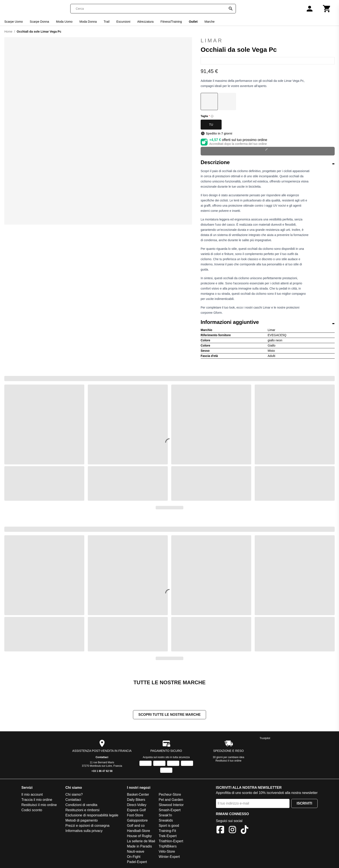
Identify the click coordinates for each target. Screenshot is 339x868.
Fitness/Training (171, 22)
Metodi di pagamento (82, 821)
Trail (107, 22)
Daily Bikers (136, 800)
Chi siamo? (74, 795)
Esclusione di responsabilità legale (92, 816)
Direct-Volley (137, 805)
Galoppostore (137, 821)
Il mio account (32, 795)
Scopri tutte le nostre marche (169, 715)
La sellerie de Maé (141, 842)
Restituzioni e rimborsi (82, 810)
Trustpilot (265, 739)
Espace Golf (136, 810)
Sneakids (166, 821)
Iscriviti (304, 804)
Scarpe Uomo (14, 22)
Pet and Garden (171, 800)
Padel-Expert (137, 862)
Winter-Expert (169, 857)
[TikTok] (245, 831)
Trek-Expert (168, 836)
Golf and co (136, 826)
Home (8, 32)
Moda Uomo (64, 22)
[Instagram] (232, 831)
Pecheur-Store (170, 795)
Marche (210, 22)
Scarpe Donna (40, 22)
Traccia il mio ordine (37, 800)
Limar (212, 40)
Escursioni (123, 22)
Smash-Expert (170, 810)
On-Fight (134, 857)
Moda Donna (88, 22)
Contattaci (102, 758)
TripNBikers (168, 847)
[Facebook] (220, 831)
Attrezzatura (145, 22)
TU (211, 125)
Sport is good (169, 826)
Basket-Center (138, 795)
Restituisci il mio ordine (39, 805)
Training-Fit (167, 831)
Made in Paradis (139, 847)
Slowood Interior (171, 805)
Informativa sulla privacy (84, 831)
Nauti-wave (136, 852)
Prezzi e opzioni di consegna (88, 826)
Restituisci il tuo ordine (229, 761)
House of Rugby (139, 836)
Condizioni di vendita (82, 805)
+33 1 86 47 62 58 (102, 771)
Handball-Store (138, 831)
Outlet (193, 22)
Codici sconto (32, 810)
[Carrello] (327, 9)
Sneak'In (165, 816)
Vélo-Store (167, 852)
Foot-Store (135, 816)
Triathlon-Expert (171, 842)
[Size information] (212, 116)
